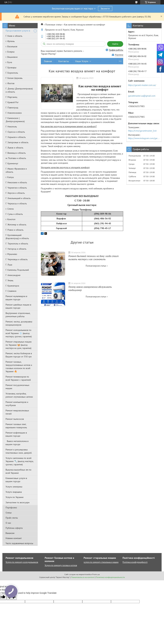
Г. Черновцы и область (17, 259)
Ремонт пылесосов (15, 419)
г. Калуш (10, 177)
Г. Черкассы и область (16, 203)
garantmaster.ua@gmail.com (142, 96)
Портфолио (11, 508)
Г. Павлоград (12, 108)
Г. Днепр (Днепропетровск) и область (19, 90)
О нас (8, 523)
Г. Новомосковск (14, 113)
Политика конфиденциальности (110, 577)
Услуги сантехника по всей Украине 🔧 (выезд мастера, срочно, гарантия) (20, 461)
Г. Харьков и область (16, 137)
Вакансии (10, 533)
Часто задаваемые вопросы (19, 543)
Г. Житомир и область (16, 225)
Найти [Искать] (115, 44)
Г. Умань (9, 280)
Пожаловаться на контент (83, 577)
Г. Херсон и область (15, 193)
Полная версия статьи (96, 266)
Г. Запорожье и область (17, 142)
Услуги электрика (14, 487)
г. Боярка (10, 52)
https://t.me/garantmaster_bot (142, 131)
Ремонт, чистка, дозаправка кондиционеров (19, 323)
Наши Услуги (82, 61)
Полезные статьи (53, 25)
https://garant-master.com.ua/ (142, 85)
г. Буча (9, 62)
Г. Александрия (13, 275)
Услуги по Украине (15, 497)
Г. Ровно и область (14, 230)
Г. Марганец (11, 97)
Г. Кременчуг (12, 163)
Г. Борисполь (12, 73)
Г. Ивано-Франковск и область (16, 170)
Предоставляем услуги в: (18, 31)
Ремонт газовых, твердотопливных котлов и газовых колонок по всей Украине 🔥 (19, 367)
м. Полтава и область (16, 158)
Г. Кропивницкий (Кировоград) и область (17, 237)
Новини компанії (14, 538)
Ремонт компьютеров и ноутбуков (17, 404)
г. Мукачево (11, 254)
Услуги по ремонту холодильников (22, 562)
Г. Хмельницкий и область (18, 198)
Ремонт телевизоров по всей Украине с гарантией (18, 378)
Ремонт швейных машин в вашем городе (18, 306)
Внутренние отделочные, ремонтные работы (18, 315)
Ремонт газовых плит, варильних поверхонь (16, 426)
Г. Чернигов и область (16, 188)
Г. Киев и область (14, 36)
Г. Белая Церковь (14, 78)
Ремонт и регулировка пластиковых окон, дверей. (19, 451)
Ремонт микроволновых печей (17, 412)
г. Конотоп (10, 219)
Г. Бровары (11, 68)
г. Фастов (10, 83)
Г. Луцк (9, 265)
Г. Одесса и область (15, 132)
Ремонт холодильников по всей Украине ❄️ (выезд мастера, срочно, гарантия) (19, 333)
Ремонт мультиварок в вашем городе (16, 298)
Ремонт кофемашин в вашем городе (16, 434)
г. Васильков (11, 46)
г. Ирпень (10, 41)
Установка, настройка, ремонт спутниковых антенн (19, 395)
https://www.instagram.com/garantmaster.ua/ (144, 138)
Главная (48, 61)
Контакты (64, 61)
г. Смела (10, 209)
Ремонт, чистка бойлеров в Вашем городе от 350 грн (19, 355)
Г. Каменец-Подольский (17, 270)
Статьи (9, 513)
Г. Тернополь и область (17, 244)
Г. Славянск (11, 291)
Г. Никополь (11, 127)
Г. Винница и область (16, 153)
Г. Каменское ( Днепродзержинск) (15, 120)
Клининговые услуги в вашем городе (16, 480)
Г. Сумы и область (14, 214)
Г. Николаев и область (16, 182)
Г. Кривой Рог (12, 102)
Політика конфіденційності (135, 562)
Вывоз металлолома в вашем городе (17, 443)
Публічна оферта (14, 528)
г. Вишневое (12, 57)
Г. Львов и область (14, 148)
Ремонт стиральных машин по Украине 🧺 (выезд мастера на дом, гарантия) (19, 345)
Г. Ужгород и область (16, 249)
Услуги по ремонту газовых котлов (61, 565)
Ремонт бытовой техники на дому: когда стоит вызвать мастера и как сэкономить (93, 258)
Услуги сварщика (14, 492)
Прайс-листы (12, 518)
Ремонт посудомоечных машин (17, 387)
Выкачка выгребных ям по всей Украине (18, 471)
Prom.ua (96, 574)
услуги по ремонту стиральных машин (101, 562)
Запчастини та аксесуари (18, 502)
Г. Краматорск (12, 286)
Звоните (105, 8)
